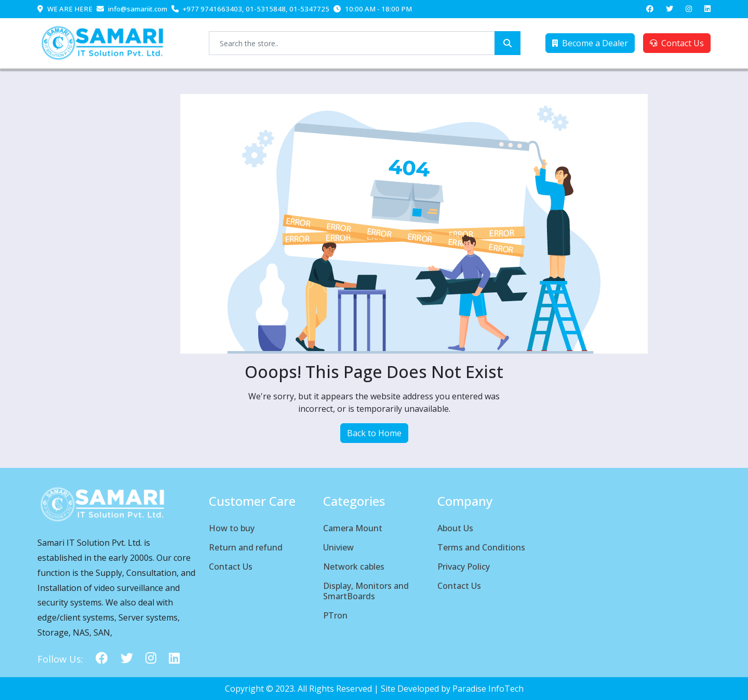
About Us (455, 528)
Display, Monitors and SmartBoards (366, 591)
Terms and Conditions (481, 547)
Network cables (354, 567)
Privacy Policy (464, 567)
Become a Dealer (590, 43)
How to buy (232, 528)
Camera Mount (353, 528)
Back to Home (374, 433)
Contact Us (677, 43)
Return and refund (246, 547)
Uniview (338, 547)
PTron (335, 615)
